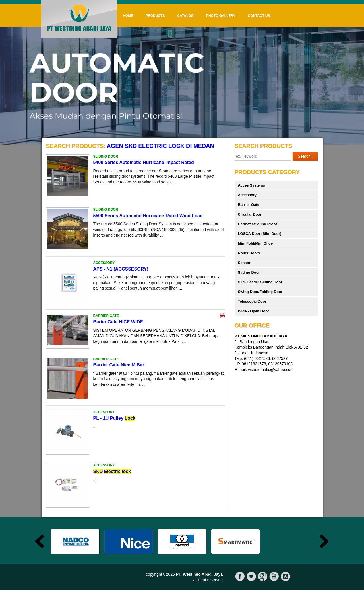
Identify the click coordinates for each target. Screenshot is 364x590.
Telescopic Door (252, 301)
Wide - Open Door (254, 311)
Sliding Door (249, 272)
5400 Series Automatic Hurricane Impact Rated (144, 162)
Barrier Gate (249, 205)
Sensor (244, 263)
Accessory (247, 195)
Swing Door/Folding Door (260, 292)
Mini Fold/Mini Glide (256, 243)
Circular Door (250, 214)
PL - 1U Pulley (114, 418)
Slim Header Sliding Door (260, 282)
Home (128, 16)
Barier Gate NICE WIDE (118, 322)
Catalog (185, 16)
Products (155, 16)
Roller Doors (249, 253)
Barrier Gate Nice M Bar (119, 365)
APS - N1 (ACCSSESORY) (121, 269)
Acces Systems (252, 185)
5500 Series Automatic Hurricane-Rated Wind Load (148, 216)
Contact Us (259, 16)
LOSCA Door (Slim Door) (260, 234)
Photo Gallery (221, 16)
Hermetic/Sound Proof (258, 224)
